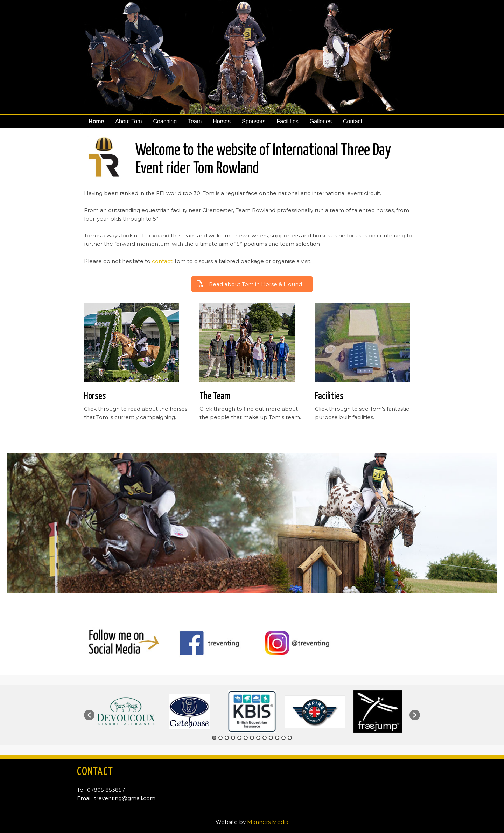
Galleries (321, 121)
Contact (353, 121)
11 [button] (277, 738)
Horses (222, 121)
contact (162, 261)
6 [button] (246, 738)
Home (96, 121)
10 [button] (271, 738)
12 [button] (283, 738)
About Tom (128, 121)
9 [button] (265, 738)
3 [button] (227, 738)
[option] (126, 711)
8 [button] (258, 738)
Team (195, 121)
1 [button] (214, 738)
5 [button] (239, 738)
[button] (89, 715)
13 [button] (290, 738)
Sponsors (254, 121)
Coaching (165, 121)
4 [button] (233, 738)
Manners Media (268, 822)
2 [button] (220, 738)
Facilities (288, 121)
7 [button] (252, 738)
